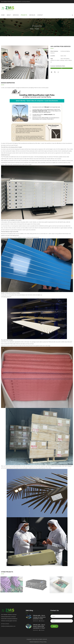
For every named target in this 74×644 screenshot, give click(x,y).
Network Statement (34, 642)
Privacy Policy (43, 642)
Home (3, 15)
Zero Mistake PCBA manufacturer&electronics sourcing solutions (16, 2)
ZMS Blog (32, 15)
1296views (42, 621)
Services (16, 15)
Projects (24, 15)
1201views (42, 630)
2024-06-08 (35, 630)
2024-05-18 (35, 621)
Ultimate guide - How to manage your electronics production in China (39, 617)
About (9, 15)
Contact (40, 15)
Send (54, 626)
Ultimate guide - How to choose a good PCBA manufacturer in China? (39, 626)
